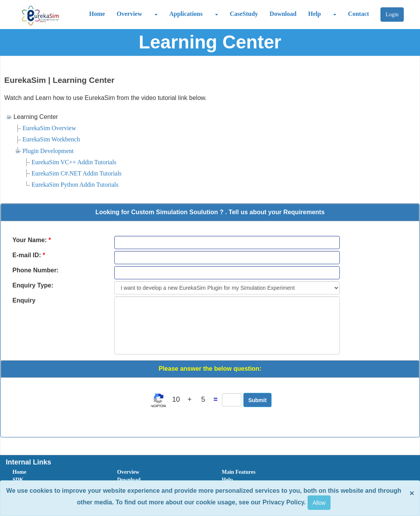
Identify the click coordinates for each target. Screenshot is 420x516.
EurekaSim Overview (49, 128)
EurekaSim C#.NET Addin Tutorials (77, 173)
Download (283, 14)
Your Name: (32, 240)
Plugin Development (48, 151)
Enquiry (24, 300)
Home (97, 14)
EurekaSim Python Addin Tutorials (75, 185)
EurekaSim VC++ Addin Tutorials (74, 162)
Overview (129, 14)
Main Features (238, 472)
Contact (358, 14)
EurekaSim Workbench (51, 139)
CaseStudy (244, 14)
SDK (18, 480)
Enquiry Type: (33, 285)
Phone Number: (35, 270)
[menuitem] (56, 472)
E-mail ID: (29, 255)
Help (314, 14)
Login (392, 15)
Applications (186, 14)
